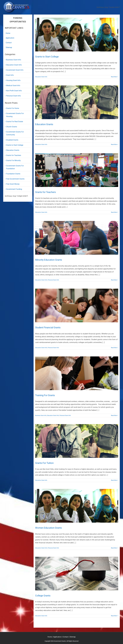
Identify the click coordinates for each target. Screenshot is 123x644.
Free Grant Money (13, 184)
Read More (114, 77)
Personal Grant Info (53, 280)
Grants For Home (13, 108)
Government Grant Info (15, 70)
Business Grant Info (41, 415)
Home (50, 637)
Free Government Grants (15, 179)
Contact (65, 637)
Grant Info (10, 75)
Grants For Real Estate (15, 122)
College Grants (43, 596)
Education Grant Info (41, 77)
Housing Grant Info (13, 80)
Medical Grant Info (13, 85)
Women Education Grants (48, 528)
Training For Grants (45, 395)
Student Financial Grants (48, 328)
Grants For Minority (13, 160)
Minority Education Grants (49, 260)
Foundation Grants (13, 174)
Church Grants (12, 127)
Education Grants (44, 124)
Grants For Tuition (44, 463)
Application (57, 637)
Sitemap (73, 637)
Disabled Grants (12, 140)
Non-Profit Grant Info (14, 91)
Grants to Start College (47, 57)
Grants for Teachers (45, 192)
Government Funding (14, 189)
